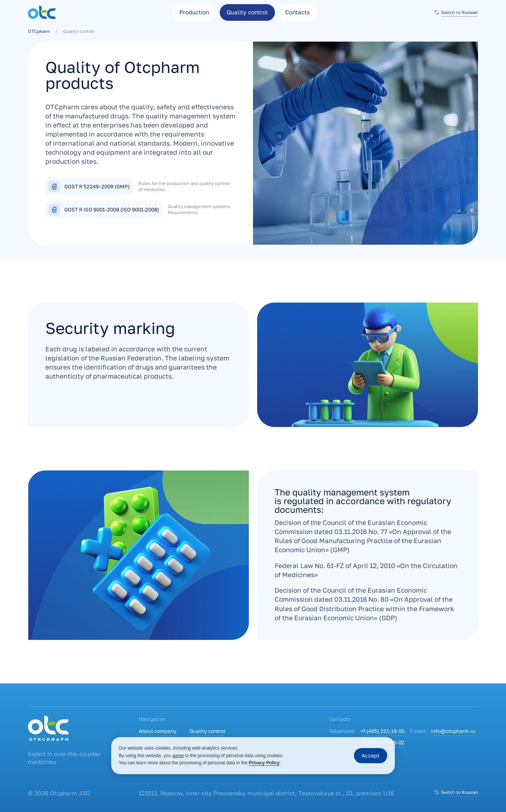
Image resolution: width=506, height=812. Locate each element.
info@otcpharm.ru (453, 731)
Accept (371, 755)
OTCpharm (44, 31)
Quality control (207, 731)
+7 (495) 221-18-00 (383, 731)
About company (158, 731)
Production (194, 12)
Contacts (297, 12)
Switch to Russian (456, 12)
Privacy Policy (264, 763)
